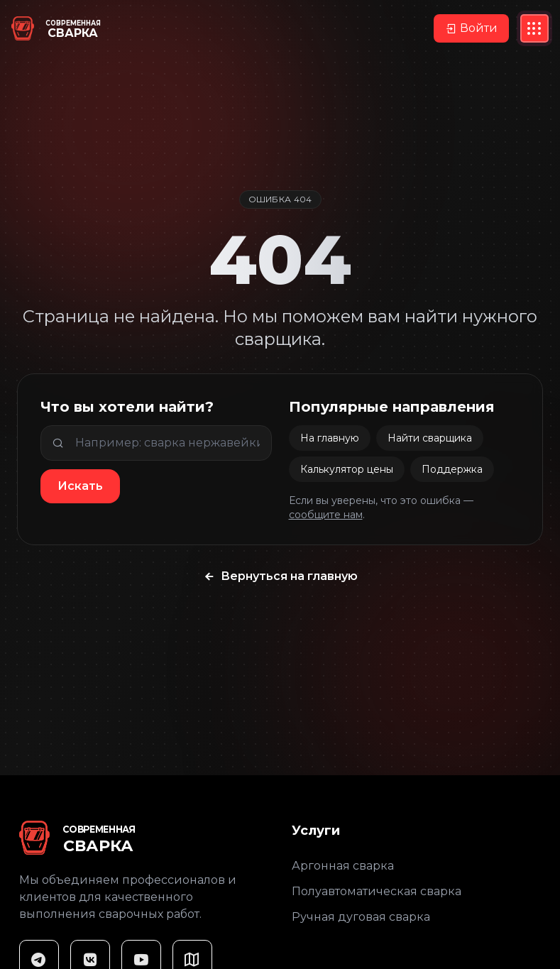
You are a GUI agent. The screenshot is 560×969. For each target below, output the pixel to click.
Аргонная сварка (343, 866)
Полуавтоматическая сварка (377, 891)
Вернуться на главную (280, 576)
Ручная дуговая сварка (361, 917)
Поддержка (452, 469)
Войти (471, 28)
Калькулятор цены (347, 469)
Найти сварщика (430, 438)
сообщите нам (326, 515)
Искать (80, 486)
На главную (330, 438)
